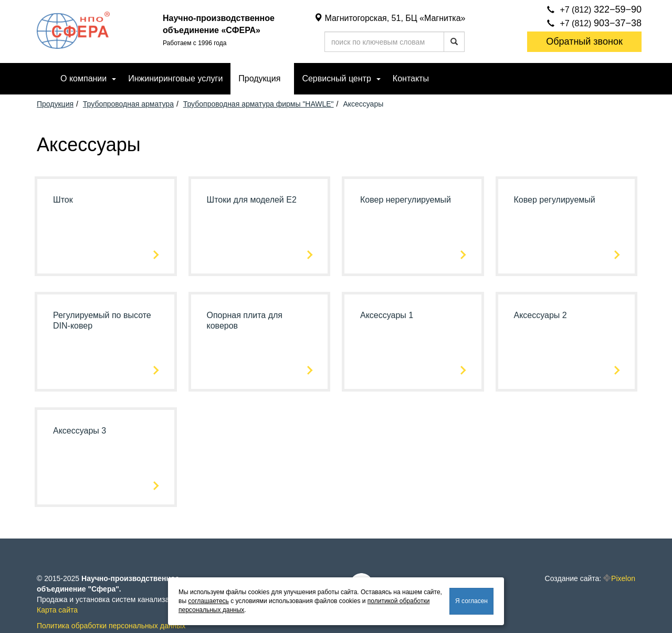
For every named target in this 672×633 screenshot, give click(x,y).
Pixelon (623, 578)
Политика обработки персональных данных (111, 626)
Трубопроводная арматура (128, 104)
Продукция (259, 78)
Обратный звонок (584, 41)
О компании (83, 78)
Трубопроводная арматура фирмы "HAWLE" (259, 104)
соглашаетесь (208, 601)
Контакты (411, 78)
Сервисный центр (336, 78)
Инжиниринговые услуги (175, 78)
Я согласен (471, 601)
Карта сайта (57, 610)
